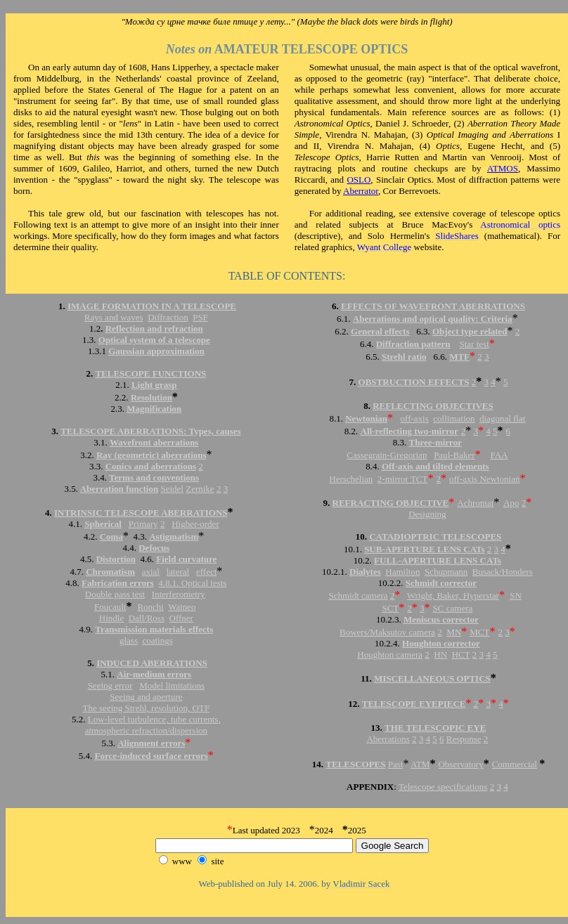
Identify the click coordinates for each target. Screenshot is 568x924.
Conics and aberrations (151, 466)
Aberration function (120, 489)
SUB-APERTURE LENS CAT (422, 549)
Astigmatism (174, 536)
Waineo (182, 607)
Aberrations (388, 739)
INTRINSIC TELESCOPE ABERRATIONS (141, 513)
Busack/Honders (503, 572)
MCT (479, 632)
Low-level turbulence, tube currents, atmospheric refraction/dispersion (153, 725)
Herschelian (351, 479)
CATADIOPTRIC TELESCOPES (435, 536)
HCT (461, 655)
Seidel (172, 489)
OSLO (359, 180)
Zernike (200, 489)
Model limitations (172, 685)
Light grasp (154, 385)
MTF (459, 357)
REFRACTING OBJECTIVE (391, 503)
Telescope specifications (443, 787)
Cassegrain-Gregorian (387, 455)
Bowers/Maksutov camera (387, 632)
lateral (178, 572)
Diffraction (168, 317)
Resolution (151, 397)
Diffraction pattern (413, 344)
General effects (380, 331)
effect (206, 572)
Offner (181, 618)
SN (516, 596)
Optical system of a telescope (154, 340)
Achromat (475, 503)
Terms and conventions (154, 477)
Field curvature (186, 559)
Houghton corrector (441, 643)
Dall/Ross (147, 618)
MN (454, 632)
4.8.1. (168, 583)
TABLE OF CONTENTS (285, 276)
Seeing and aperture (146, 697)
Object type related (470, 331)
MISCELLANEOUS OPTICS (432, 678)
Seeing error (110, 685)
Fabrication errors (118, 583)
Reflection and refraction (154, 328)
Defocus (154, 548)
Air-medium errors (154, 674)
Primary (143, 524)
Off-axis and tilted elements (435, 466)
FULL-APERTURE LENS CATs (438, 560)
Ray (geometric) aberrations (151, 455)
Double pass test (115, 594)
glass (129, 640)
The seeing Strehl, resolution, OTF (147, 708)
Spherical (103, 524)
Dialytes (365, 572)
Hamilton (402, 572)
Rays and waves (114, 317)
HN (440, 655)
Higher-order (195, 524)
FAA (499, 455)
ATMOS (503, 168)
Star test (475, 344)
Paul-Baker (454, 455)
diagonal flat (502, 418)
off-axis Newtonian (484, 479)
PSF (200, 317)
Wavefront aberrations (154, 442)
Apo (511, 503)
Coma (111, 536)
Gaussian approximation (156, 351)
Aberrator (361, 191)
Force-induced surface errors (151, 756)
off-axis (415, 418)
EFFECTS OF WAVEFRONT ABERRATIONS (433, 306)
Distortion (116, 559)
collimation (454, 418)
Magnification (154, 409)
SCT (390, 608)
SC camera (453, 608)
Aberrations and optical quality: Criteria (433, 319)
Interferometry (179, 594)
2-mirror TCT (403, 479)
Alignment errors (151, 743)
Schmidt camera (358, 596)
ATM (420, 764)
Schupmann (446, 572)
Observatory (460, 764)
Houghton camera (390, 655)
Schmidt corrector (441, 583)
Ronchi (150, 607)
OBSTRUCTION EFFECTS (414, 382)
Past (396, 764)
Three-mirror (435, 442)
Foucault (110, 607)
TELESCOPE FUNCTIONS (150, 373)
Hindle (111, 618)
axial (151, 572)
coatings (157, 640)
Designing (427, 514)
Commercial (515, 764)
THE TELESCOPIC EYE (435, 728)
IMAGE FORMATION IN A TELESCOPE (152, 306)
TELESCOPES (355, 764)
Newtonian (366, 418)
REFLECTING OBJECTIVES (433, 406)
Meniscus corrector (441, 619)
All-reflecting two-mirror (409, 431)
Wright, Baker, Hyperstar (453, 596)
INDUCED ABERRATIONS (152, 663)
